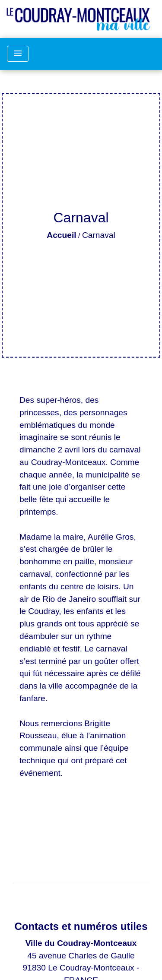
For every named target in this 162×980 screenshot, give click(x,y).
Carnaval (99, 235)
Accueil (61, 235)
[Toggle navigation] (18, 54)
